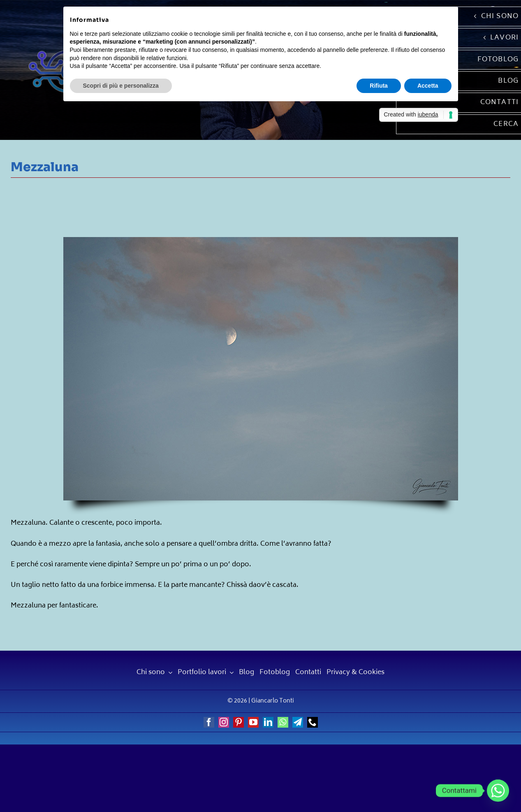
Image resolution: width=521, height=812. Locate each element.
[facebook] (209, 722)
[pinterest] (239, 722)
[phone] (313, 722)
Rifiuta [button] (379, 86)
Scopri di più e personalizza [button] (121, 86)
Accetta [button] (428, 86)
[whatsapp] (283, 722)
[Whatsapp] (498, 791)
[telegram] (298, 722)
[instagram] (224, 722)
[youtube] (253, 722)
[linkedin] (268, 722)
